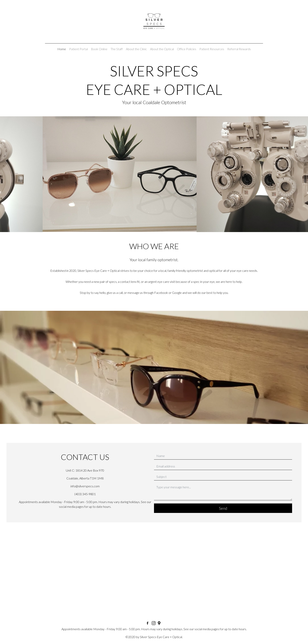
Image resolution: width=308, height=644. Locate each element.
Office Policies (187, 49)
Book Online (99, 49)
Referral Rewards (239, 49)
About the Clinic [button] (136, 49)
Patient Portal (78, 49)
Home (62, 49)
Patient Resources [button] (212, 49)
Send (223, 508)
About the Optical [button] (162, 49)
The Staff (117, 49)
